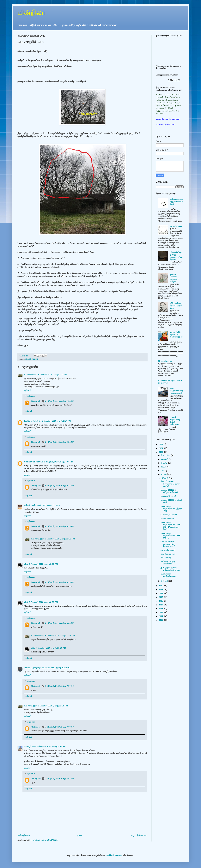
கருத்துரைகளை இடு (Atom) (45, 840)
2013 (161, 609)
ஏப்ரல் (164, 474)
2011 (161, 616)
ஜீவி (26, 564)
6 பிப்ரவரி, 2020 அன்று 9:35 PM (60, 526)
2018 (161, 590)
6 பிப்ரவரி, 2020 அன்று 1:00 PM (52, 375)
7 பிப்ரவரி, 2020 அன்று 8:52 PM (60, 779)
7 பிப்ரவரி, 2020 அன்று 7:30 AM (60, 686)
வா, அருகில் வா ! (168, 554)
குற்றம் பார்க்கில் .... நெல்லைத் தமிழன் (175, 278)
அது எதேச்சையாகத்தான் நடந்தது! (176, 391)
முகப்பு (80, 835)
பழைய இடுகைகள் (138, 835)
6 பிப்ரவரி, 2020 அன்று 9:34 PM (60, 486)
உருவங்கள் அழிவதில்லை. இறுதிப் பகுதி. (172, 508)
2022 (161, 444)
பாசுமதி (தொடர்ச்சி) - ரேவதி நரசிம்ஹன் (175, 421)
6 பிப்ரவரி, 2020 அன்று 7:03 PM (58, 462)
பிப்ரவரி (165, 478)
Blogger (119, 855)
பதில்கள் (31, 396)
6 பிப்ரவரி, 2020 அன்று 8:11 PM (46, 505)
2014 (161, 605)
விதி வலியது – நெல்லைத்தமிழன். (176, 306)
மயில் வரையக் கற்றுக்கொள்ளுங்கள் (176, 202)
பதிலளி (27, 390)
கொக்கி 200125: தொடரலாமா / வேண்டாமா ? (168, 544)
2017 (161, 593)
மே (163, 471)
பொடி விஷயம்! (165, 361)
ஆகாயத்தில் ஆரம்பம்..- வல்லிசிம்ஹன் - (176, 336)
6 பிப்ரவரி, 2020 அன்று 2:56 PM (60, 401)
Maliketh (110, 855)
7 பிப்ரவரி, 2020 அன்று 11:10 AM (51, 648)
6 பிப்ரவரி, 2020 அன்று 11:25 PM (53, 706)
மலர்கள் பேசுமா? (168, 496)
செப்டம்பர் (166, 455)
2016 (161, 597)
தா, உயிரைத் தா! (168, 550)
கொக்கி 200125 (32, 359)
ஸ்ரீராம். (27, 505)
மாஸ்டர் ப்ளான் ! (168, 518)
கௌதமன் (36, 401)
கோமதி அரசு (30, 746)
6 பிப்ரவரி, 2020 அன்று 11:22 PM (60, 539)
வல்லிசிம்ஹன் (31, 375)
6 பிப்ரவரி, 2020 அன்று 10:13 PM (55, 668)
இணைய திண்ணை (33, 421)
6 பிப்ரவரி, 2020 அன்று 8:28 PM (43, 564)
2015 (161, 601)
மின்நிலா (31, 12)
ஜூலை (165, 463)
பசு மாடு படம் (176, 226)
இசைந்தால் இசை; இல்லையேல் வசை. (170, 569)
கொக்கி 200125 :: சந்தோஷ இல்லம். (170, 491)
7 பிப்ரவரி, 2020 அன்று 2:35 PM (51, 746)
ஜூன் (164, 467)
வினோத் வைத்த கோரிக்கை (168, 563)
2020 (161, 452)
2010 (161, 620)
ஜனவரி (165, 581)
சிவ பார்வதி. (166, 558)
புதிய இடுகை (24, 835)
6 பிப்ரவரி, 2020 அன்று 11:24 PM (60, 636)
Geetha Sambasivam (34, 462)
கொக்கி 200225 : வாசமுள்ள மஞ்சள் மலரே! (170, 484)
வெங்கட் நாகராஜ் (32, 668)
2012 (161, 612)
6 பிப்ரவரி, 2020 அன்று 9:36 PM (60, 623)
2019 (161, 586)
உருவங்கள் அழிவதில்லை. (168, 575)
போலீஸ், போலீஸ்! (169, 515)
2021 (161, 448)
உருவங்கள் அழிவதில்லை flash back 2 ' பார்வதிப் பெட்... (171, 526)
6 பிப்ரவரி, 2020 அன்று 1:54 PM (56, 421)
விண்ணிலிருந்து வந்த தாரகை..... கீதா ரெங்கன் (176, 256)
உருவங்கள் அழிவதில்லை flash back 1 (171, 535)
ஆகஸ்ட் (165, 459)
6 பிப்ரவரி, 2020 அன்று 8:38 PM (43, 602)
